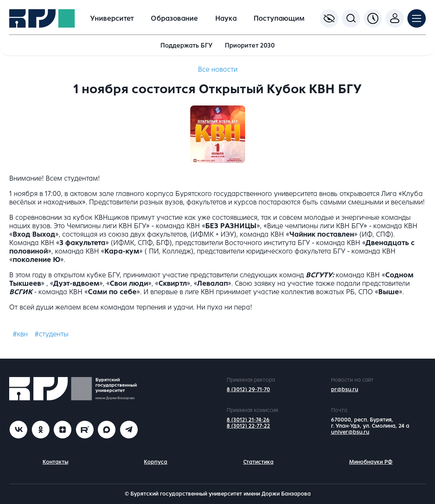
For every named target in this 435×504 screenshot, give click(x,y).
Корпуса (156, 462)
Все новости (218, 69)
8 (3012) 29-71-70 (248, 390)
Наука (226, 18)
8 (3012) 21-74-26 (248, 420)
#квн (20, 334)
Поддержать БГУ (186, 45)
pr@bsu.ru (345, 390)
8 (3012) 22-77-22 (248, 426)
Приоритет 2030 (250, 45)
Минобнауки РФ (371, 462)
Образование (174, 18)
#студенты (51, 334)
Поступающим (279, 18)
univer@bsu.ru (350, 432)
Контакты (55, 462)
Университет (112, 18)
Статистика (258, 462)
